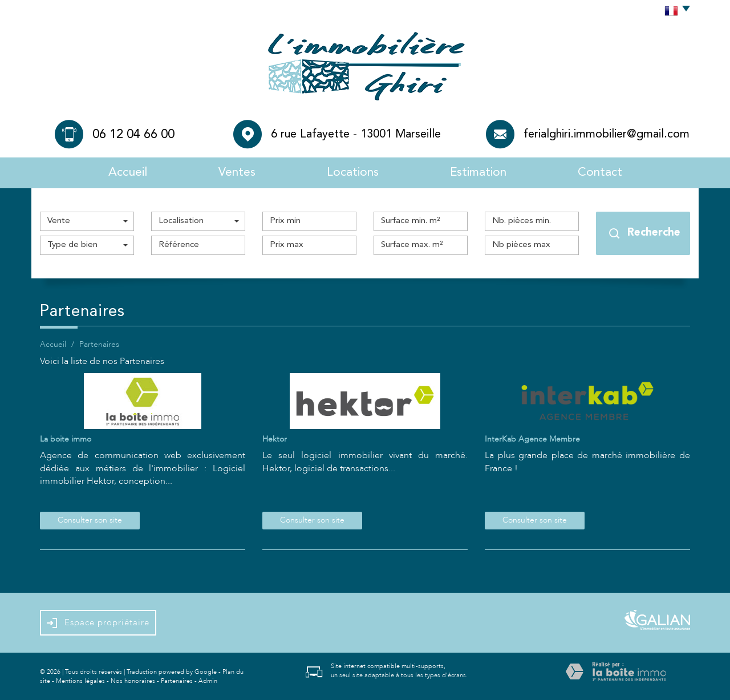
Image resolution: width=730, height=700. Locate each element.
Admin (208, 681)
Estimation (478, 173)
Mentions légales (80, 681)
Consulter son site (90, 520)
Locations (353, 173)
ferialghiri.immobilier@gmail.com (607, 135)
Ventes (237, 173)
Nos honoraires (133, 681)
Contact (600, 173)
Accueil (128, 173)
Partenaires (177, 681)
